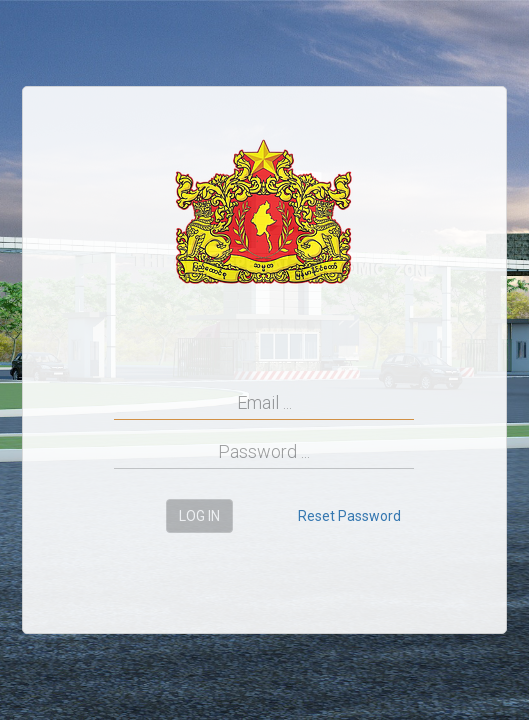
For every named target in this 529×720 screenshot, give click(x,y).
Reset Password (349, 516)
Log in (199, 516)
